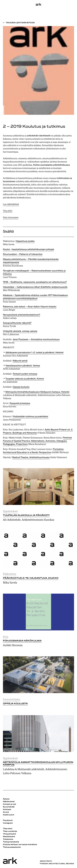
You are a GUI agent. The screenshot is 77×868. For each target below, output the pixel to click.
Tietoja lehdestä (11, 842)
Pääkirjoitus (10, 574)
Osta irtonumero (11, 218)
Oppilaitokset (10, 511)
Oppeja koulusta (15, 704)
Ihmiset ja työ (9, 804)
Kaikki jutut (9, 815)
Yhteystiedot (9, 834)
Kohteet (7, 810)
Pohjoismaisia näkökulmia (22, 641)
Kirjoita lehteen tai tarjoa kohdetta (20, 845)
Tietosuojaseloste (12, 847)
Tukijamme (8, 839)
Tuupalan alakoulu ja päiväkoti (26, 515)
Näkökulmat (9, 802)
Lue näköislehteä (11, 204)
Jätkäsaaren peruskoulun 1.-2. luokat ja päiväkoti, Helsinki (35, 353)
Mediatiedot (9, 837)
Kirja (6, 637)
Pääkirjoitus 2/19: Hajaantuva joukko (31, 578)
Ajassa (6, 799)
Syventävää (9, 807)
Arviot (6, 812)
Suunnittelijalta (12, 700)
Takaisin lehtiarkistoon (20, 23)
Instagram (8, 823)
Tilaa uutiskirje (10, 831)
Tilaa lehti (8, 211)
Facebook (8, 820)
